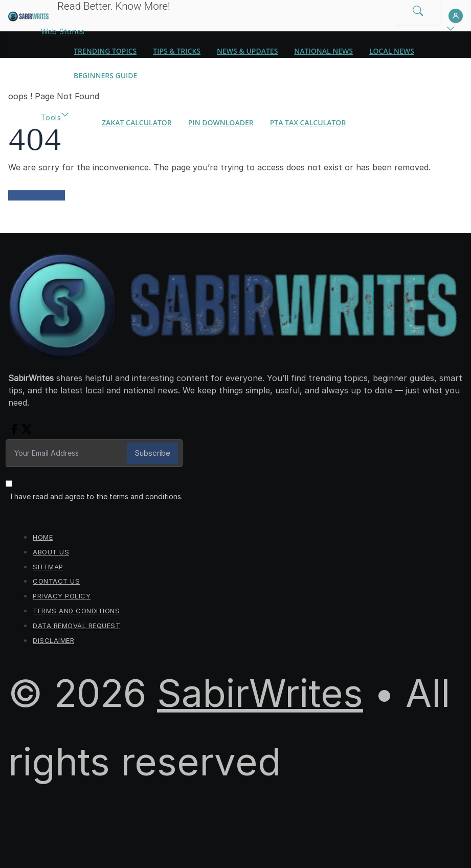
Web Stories (63, 31)
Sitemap (48, 567)
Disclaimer (53, 640)
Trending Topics (105, 51)
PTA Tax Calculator (308, 123)
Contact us (56, 581)
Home (43, 537)
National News (323, 51)
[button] (451, 32)
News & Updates (247, 51)
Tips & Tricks (177, 51)
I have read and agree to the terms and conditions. (97, 496)
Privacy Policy (62, 596)
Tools (51, 117)
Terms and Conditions (76, 611)
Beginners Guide (105, 75)
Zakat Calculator (137, 123)
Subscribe (152, 453)
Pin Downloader (221, 123)
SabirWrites (260, 693)
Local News (392, 51)
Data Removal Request (76, 626)
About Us (51, 552)
